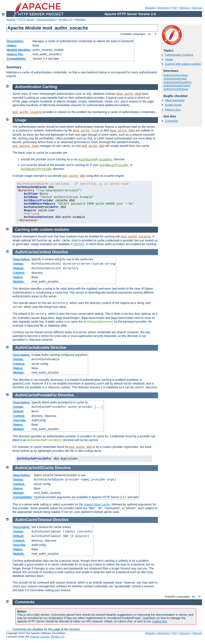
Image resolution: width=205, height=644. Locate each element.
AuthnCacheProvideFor (177, 82)
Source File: (15, 54)
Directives (163, 8)
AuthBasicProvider (114, 165)
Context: (19, 273)
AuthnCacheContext (175, 75)
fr (156, 34)
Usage (169, 59)
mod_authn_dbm (122, 131)
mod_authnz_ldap (26, 146)
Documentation (46, 19)
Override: (20, 420)
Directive (60, 252)
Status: (12, 45)
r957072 (79, 244)
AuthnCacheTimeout (176, 89)
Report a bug (173, 110)
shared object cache (97, 504)
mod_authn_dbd (129, 94)
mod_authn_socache (27, 112)
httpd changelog (175, 100)
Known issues (173, 105)
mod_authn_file (86, 131)
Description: (16, 41)
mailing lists (159, 621)
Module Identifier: (19, 50)
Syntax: (19, 264)
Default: (19, 268)
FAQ (174, 8)
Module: (19, 281)
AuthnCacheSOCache (177, 85)
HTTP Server (26, 19)
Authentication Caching (179, 55)
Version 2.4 (65, 19)
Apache (11, 19)
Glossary (184, 8)
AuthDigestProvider (37, 169)
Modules (150, 8)
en (149, 34)
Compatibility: (17, 59)
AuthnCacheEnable (175, 79)
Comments (172, 121)
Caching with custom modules (183, 64)
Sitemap (197, 8)
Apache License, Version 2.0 (47, 637)
